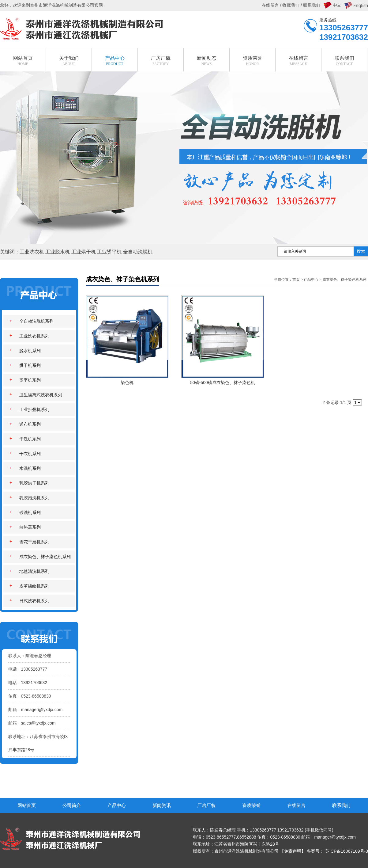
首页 (296, 280)
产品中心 (311, 280)
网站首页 (27, 805)
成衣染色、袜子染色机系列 (344, 280)
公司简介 (72, 805)
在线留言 (296, 805)
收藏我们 (291, 5)
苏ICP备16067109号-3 (347, 851)
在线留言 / (272, 5)
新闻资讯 (162, 805)
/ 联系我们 (310, 5)
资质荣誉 (251, 805)
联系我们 (341, 805)
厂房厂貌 (206, 805)
